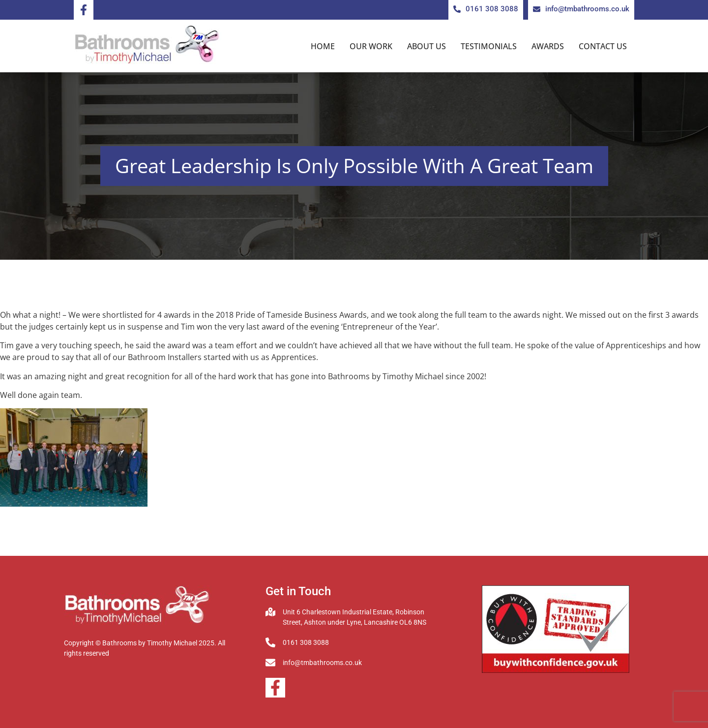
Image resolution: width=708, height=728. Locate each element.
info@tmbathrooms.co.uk (322, 663)
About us (427, 46)
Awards (548, 46)
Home (323, 46)
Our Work (371, 46)
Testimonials (489, 46)
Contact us (603, 46)
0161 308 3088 (306, 642)
